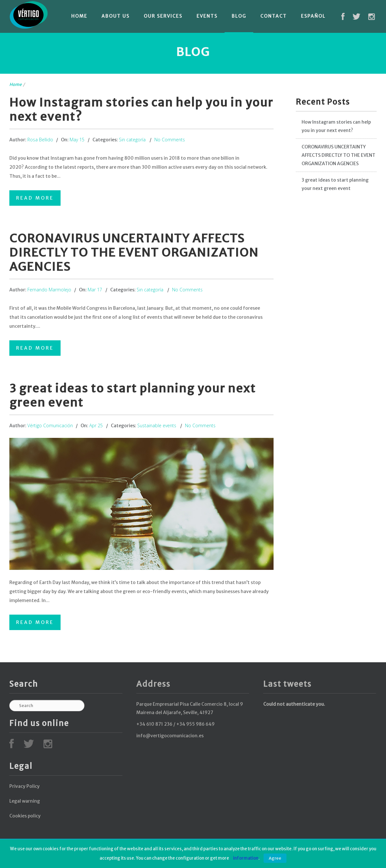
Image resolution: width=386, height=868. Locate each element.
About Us (116, 16)
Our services (163, 16)
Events (207, 16)
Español (313, 16)
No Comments (170, 140)
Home (79, 16)
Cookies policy (25, 816)
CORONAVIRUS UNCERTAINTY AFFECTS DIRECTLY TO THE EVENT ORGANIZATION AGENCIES (134, 253)
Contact (274, 16)
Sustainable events (157, 425)
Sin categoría (132, 140)
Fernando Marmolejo (49, 290)
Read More (35, 198)
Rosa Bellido (40, 140)
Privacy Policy (24, 786)
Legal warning (25, 801)
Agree (275, 858)
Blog (239, 16)
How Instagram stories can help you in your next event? (141, 110)
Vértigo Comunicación (50, 425)
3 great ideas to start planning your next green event (133, 396)
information (246, 858)
